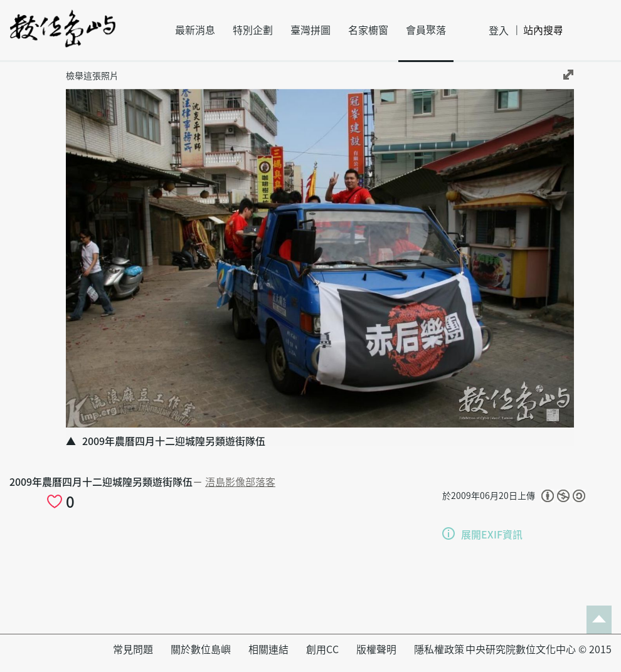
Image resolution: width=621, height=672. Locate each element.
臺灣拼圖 (310, 30)
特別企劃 (253, 30)
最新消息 (195, 30)
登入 (499, 31)
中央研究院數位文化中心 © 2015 (539, 649)
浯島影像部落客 (240, 482)
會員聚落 (426, 30)
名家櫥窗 (368, 30)
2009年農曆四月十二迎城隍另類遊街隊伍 (101, 482)
